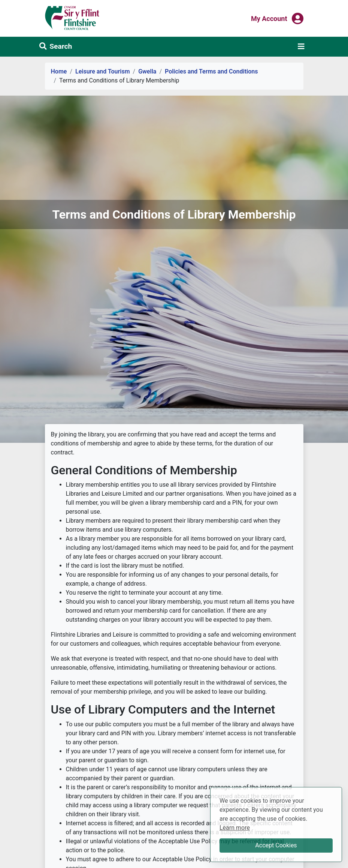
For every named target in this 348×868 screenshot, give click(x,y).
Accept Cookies (276, 845)
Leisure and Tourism (103, 71)
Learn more (235, 827)
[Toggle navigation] (301, 46)
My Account (269, 18)
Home (59, 71)
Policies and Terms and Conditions (211, 71)
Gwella (147, 71)
